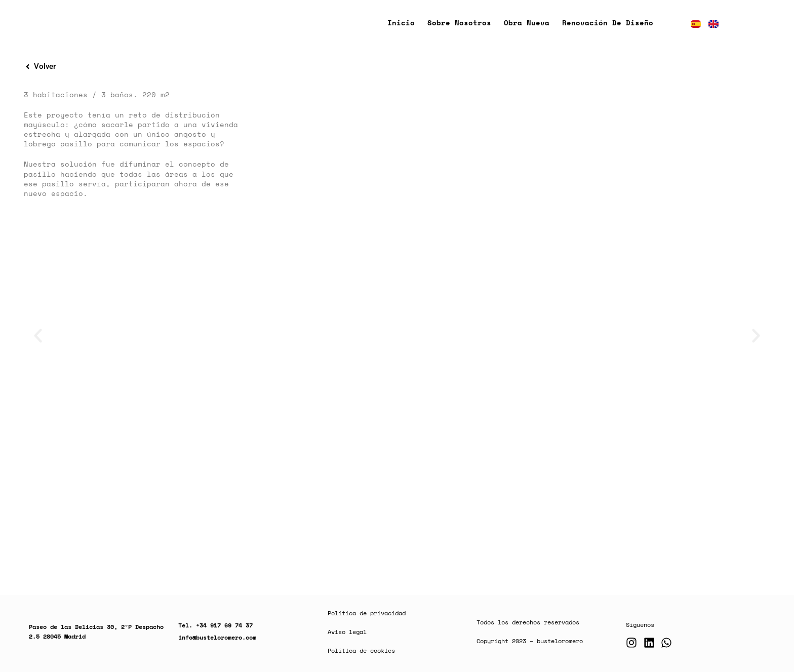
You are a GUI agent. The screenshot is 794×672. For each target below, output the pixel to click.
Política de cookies (361, 650)
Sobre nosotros (459, 23)
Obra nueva (527, 23)
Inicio (401, 23)
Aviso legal (347, 632)
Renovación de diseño (608, 23)
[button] (38, 336)
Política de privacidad (367, 613)
